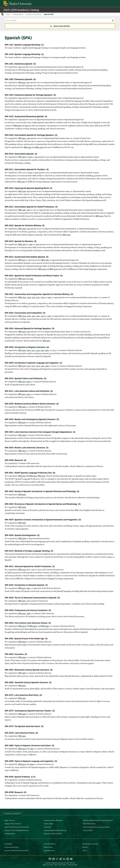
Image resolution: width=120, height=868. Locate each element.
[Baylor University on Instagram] (56, 859)
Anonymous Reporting (11, 847)
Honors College (49, 824)
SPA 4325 (22, 613)
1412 (30, 157)
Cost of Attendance (49, 844)
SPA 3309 (22, 494)
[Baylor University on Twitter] (60, 859)
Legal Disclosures (49, 850)
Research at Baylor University (53, 834)
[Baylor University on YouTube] (71, 859)
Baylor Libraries (9, 820)
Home (8, 14)
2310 (31, 244)
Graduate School (10, 834)
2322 (38, 297)
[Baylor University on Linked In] (64, 859)
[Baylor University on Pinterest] (67, 859)
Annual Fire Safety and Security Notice (16, 850)
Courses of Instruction (34, 14)
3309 (32, 764)
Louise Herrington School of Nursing (55, 830)
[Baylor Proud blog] (49, 859)
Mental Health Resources (90, 844)
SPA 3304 (33, 476)
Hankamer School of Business (53, 820)
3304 (28, 382)
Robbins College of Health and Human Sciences (98, 820)
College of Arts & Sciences (13, 824)
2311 (28, 210)
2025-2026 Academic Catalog (21, 10)
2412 (49, 297)
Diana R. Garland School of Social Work (17, 827)
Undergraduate (18, 14)
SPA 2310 (28, 147)
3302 (31, 279)
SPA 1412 (22, 260)
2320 (54, 260)
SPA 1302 (22, 157)
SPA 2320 (39, 147)
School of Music (88, 830)
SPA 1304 (22, 138)
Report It (85, 847)
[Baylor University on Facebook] (53, 859)
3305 (31, 749)
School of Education (89, 824)
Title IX (85, 850)
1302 (27, 126)
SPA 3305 (22, 407)
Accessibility (8, 844)
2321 (33, 297)
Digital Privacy (48, 847)
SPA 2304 (22, 244)
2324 (43, 297)
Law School (47, 827)
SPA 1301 (22, 82)
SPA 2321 (22, 279)
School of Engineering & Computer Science (97, 827)
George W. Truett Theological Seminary (17, 830)
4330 (28, 613)
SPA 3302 (46, 341)
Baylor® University (58, 863)
